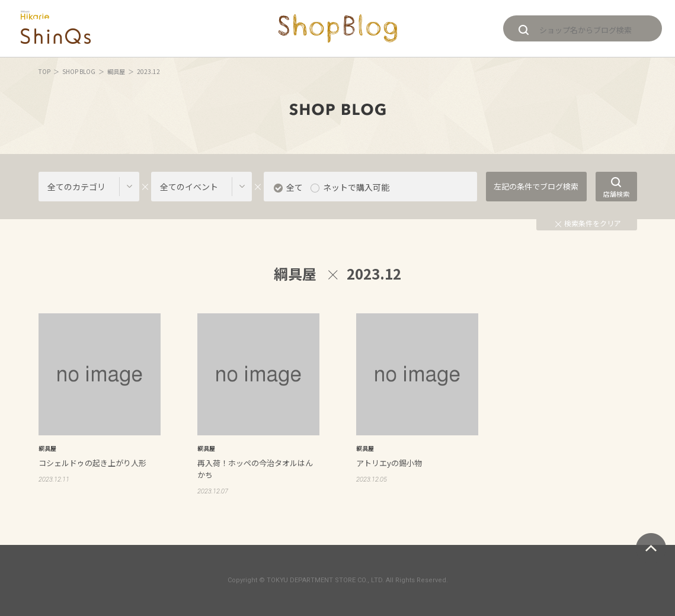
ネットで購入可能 (356, 187)
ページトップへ (651, 548)
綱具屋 (116, 71)
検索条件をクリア (588, 223)
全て (295, 187)
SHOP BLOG (79, 71)
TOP (44, 71)
